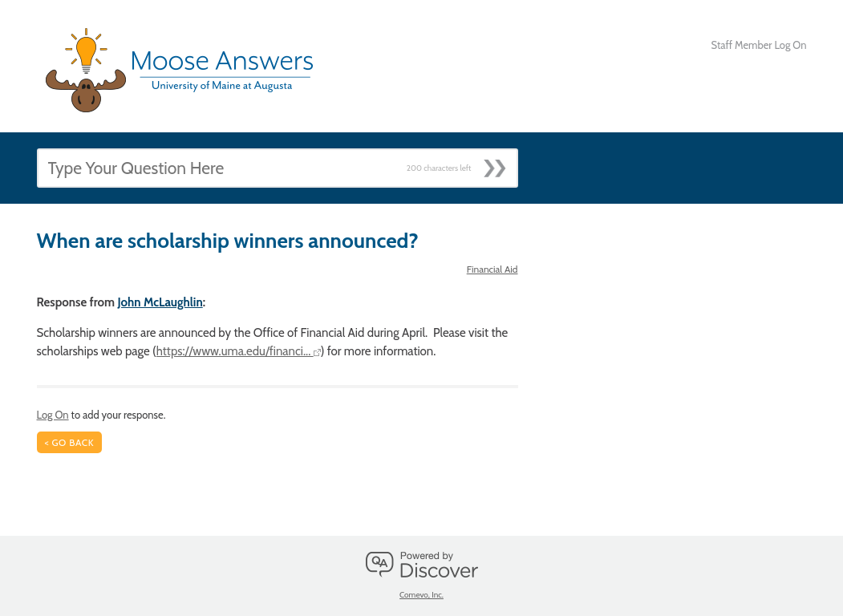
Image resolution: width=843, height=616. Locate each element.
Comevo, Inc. (421, 595)
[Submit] (500, 164)
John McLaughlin (160, 302)
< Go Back (70, 442)
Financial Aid (492, 269)
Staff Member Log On (759, 45)
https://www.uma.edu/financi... (239, 351)
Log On (53, 415)
